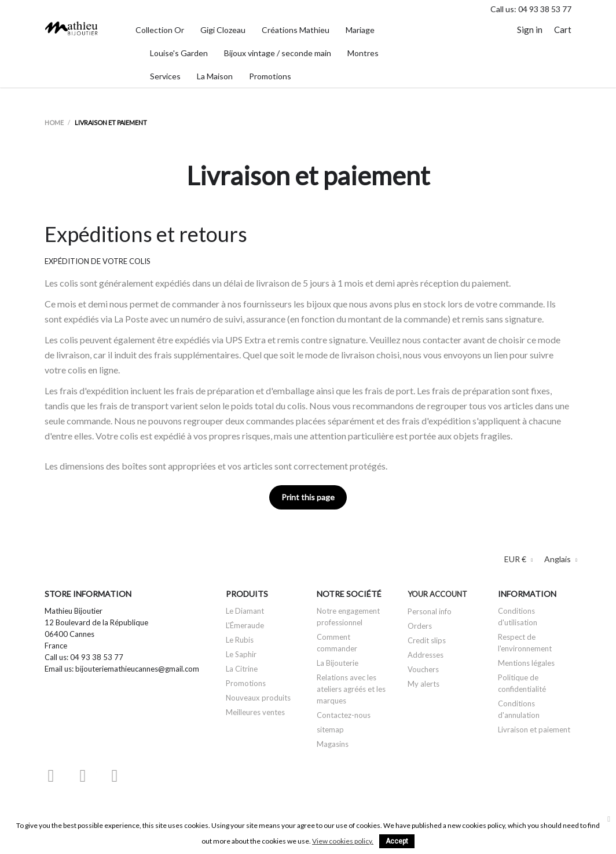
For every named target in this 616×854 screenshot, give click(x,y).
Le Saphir (241, 654)
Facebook (51, 776)
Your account (437, 594)
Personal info (430, 611)
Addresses (426, 655)
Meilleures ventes (255, 712)
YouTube (83, 776)
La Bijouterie (338, 663)
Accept (397, 841)
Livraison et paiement (534, 730)
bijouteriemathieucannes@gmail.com (137, 669)
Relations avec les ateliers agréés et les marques (351, 689)
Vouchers (423, 669)
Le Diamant (245, 611)
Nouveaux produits (258, 698)
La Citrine (242, 669)
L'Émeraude (245, 625)
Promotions (246, 683)
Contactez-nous (344, 715)
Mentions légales (526, 663)
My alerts (423, 684)
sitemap (330, 730)
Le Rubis (240, 640)
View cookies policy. (343, 841)
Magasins (333, 744)
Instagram (115, 776)
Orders (420, 626)
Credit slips (427, 640)
